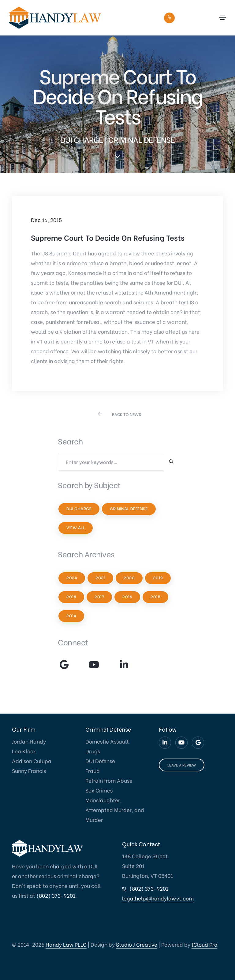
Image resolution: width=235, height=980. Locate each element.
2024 (72, 578)
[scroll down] (117, 157)
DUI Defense (100, 761)
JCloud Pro (204, 944)
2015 (155, 597)
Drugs (93, 751)
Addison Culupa (32, 761)
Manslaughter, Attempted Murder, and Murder (115, 810)
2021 (100, 578)
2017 (99, 597)
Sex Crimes (99, 790)
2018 (71, 597)
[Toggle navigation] (222, 18)
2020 (129, 578)
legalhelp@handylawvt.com (158, 898)
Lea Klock (24, 751)
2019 (158, 578)
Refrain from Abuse (109, 780)
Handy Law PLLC (66, 944)
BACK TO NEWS (127, 414)
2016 (127, 597)
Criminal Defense (129, 509)
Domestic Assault (107, 741)
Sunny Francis (29, 771)
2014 (71, 616)
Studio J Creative (137, 944)
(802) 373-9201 (194, 17)
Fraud (93, 771)
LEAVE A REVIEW (182, 765)
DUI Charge (79, 509)
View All (76, 528)
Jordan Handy (29, 741)
